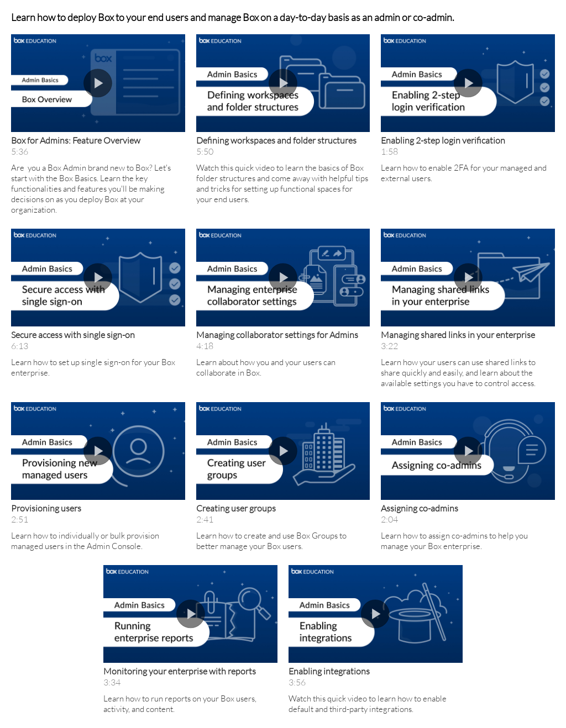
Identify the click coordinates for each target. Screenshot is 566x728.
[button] (98, 83)
